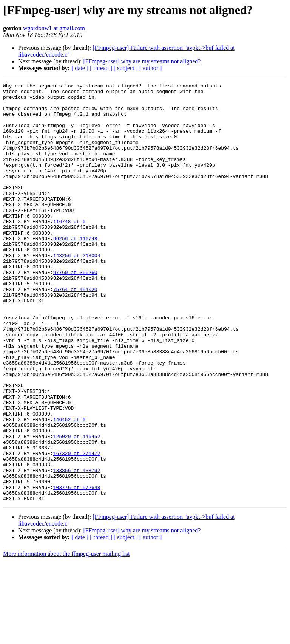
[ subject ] (126, 68)
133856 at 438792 (77, 548)
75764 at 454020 (75, 331)
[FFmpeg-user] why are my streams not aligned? (142, 61)
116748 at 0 (69, 250)
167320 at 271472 (77, 528)
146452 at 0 (69, 487)
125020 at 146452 (77, 508)
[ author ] (151, 68)
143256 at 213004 (77, 290)
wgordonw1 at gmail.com (54, 28)
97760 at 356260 (75, 311)
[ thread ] (101, 68)
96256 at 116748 (75, 270)
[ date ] (80, 68)
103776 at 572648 (77, 569)
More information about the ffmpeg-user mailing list (66, 637)
